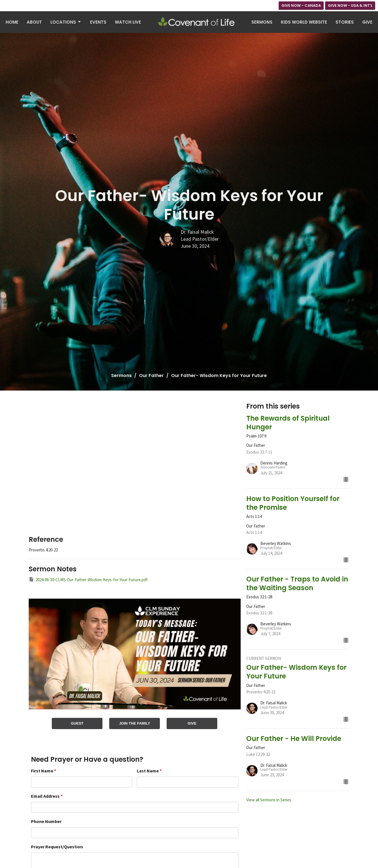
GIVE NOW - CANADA (301, 5)
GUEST (77, 723)
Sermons (262, 22)
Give (367, 22)
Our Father (151, 376)
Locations (66, 22)
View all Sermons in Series (269, 800)
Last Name (149, 771)
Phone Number (46, 821)
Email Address (47, 796)
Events (98, 22)
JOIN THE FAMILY (135, 723)
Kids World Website (304, 22)
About (34, 22)
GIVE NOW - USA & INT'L (350, 5)
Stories (345, 22)
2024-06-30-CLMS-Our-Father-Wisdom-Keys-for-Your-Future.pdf (88, 579)
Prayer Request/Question (57, 847)
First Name (43, 771)
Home (12, 22)
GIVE (192, 723)
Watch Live (128, 22)
